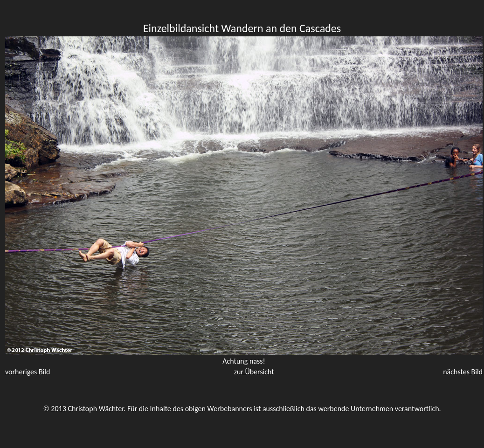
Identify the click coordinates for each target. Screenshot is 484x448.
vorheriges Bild (28, 372)
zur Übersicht (254, 372)
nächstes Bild (463, 372)
